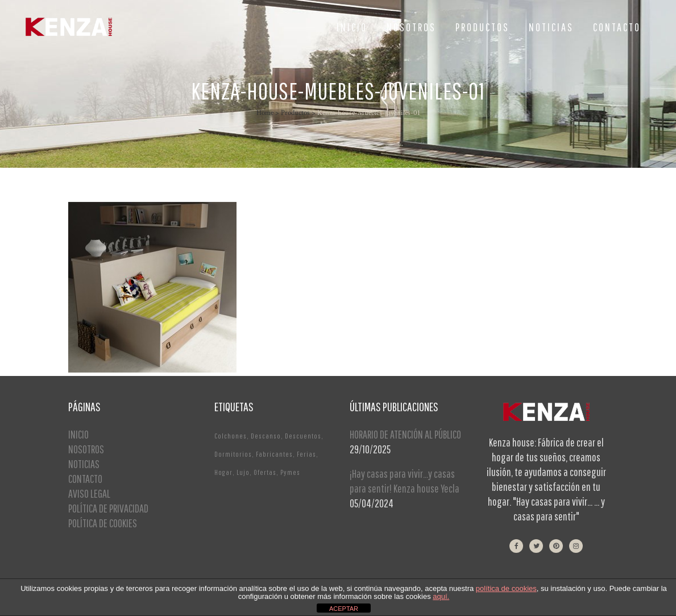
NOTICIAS (84, 464)
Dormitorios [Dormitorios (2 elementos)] (233, 454)
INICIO (78, 434)
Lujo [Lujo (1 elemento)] (243, 472)
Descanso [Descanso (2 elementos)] (266, 436)
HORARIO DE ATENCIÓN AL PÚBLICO (405, 434)
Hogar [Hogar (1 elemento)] (223, 472)
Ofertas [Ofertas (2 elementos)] (265, 472)
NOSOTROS (86, 449)
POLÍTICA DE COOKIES (103, 523)
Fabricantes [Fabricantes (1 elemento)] (274, 454)
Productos (295, 113)
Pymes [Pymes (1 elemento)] (290, 472)
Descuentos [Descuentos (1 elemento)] (303, 436)
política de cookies (506, 588)
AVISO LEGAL (89, 493)
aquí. (441, 596)
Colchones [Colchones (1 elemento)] (231, 436)
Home (265, 113)
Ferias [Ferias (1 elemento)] (306, 454)
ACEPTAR (344, 609)
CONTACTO (85, 479)
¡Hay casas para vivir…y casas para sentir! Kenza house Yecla (405, 481)
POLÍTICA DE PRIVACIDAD (108, 508)
